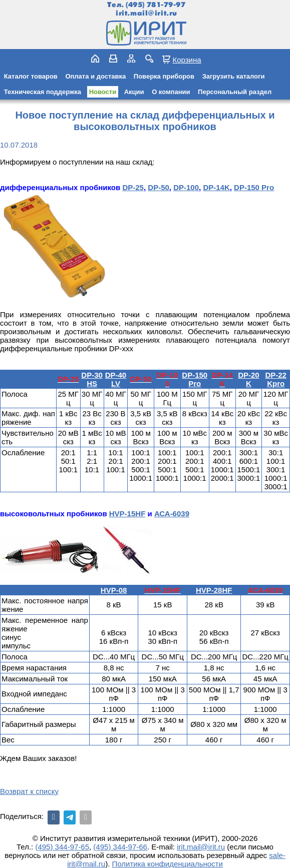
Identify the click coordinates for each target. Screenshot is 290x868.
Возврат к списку (29, 791)
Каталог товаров (31, 76)
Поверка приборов (164, 76)
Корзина (187, 60)
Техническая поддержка (43, 92)
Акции (134, 92)
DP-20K (249, 379)
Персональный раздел (235, 92)
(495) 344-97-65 (62, 847)
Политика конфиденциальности (168, 864)
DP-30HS (92, 379)
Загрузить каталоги (234, 76)
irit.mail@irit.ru (147, 13)
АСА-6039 (172, 514)
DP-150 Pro (254, 187)
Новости (103, 92)
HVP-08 (114, 590)
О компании (171, 92)
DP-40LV (116, 379)
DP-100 (186, 187)
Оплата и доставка (95, 76)
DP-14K (216, 187)
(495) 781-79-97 (156, 5)
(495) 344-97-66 (120, 847)
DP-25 (133, 187)
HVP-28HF (214, 590)
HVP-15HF (127, 514)
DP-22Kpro (276, 379)
